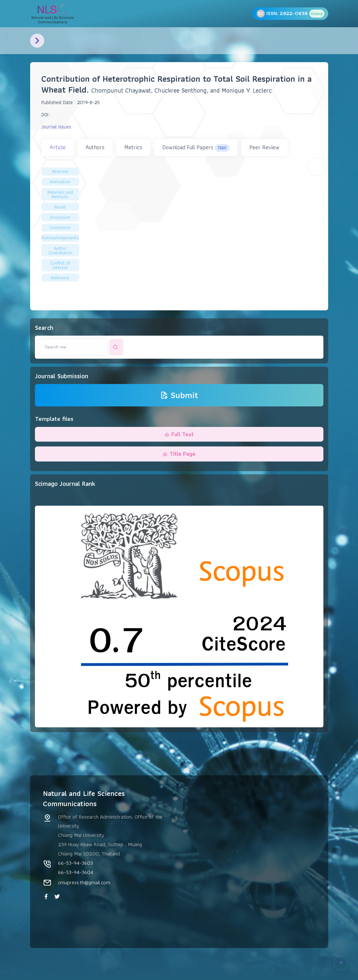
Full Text (179, 434)
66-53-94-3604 (76, 872)
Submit (179, 395)
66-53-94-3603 (75, 863)
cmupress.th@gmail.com (84, 882)
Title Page (179, 454)
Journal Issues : (58, 127)
